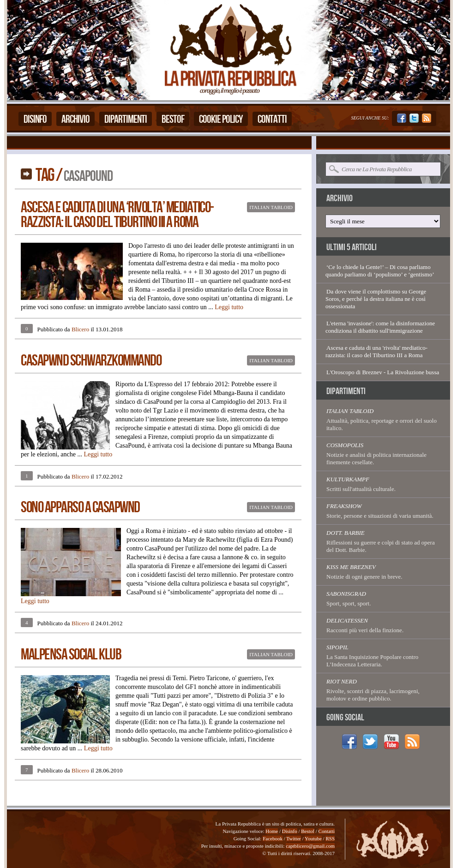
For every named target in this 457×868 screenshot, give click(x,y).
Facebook (273, 838)
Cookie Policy (221, 119)
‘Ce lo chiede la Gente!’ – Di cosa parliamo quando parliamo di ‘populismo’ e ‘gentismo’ (380, 271)
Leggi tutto (229, 307)
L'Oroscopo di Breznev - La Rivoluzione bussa (383, 372)
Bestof (173, 119)
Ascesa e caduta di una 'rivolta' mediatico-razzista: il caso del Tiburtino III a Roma (376, 351)
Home (272, 831)
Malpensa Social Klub (71, 655)
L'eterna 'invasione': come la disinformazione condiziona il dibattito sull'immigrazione (380, 327)
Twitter (294, 838)
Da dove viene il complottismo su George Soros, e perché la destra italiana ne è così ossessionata (376, 299)
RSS (330, 838)
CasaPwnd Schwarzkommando (91, 361)
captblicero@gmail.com (310, 846)
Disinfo (35, 119)
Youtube (313, 838)
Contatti (272, 119)
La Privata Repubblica (230, 50)
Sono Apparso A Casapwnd (80, 507)
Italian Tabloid (271, 207)
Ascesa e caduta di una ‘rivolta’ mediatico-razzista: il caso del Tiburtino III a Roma (117, 215)
